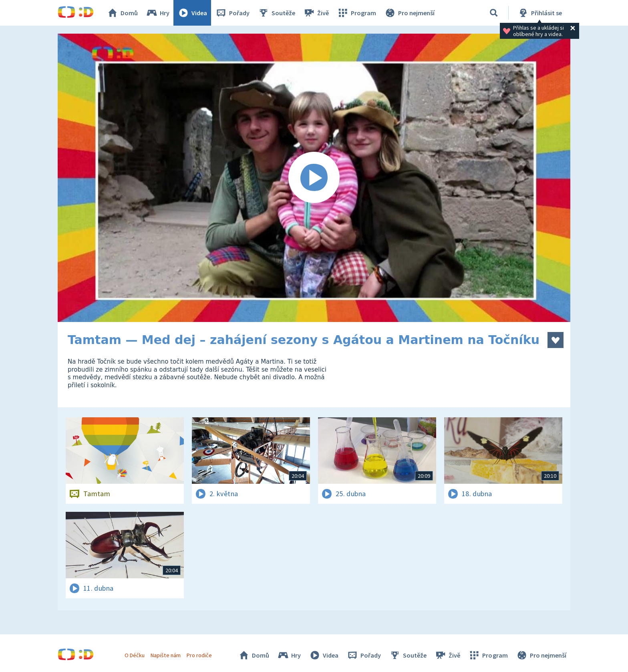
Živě (316, 13)
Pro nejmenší (409, 13)
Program (356, 13)
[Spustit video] (314, 178)
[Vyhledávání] (494, 13)
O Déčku (135, 655)
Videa (192, 13)
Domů (122, 13)
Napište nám (165, 655)
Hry (158, 13)
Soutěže (276, 13)
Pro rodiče (199, 655)
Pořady (232, 13)
